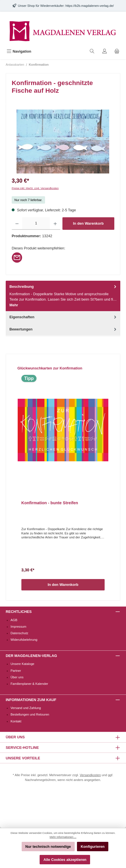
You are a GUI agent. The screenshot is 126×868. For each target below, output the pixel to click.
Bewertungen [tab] (63, 329)
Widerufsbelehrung (24, 640)
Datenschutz (19, 633)
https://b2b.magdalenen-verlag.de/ (90, 6)
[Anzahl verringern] (17, 224)
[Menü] (19, 51)
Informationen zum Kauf (31, 700)
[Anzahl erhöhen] (55, 224)
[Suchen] (92, 51)
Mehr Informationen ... (63, 837)
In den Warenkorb (88, 223)
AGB (14, 620)
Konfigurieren (93, 847)
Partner (16, 671)
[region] (63, 141)
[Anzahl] (36, 224)
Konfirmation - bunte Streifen (50, 503)
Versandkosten (90, 775)
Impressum (18, 627)
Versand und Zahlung (26, 708)
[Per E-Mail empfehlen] (17, 257)
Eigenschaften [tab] (63, 317)
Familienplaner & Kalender (29, 684)
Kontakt (16, 721)
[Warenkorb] (117, 51)
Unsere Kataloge (22, 664)
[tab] (63, 296)
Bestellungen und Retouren (30, 714)
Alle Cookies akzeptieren (65, 860)
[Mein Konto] (105, 51)
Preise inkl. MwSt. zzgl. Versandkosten (35, 188)
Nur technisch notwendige (48, 847)
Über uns (17, 677)
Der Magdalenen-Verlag (31, 656)
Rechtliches (19, 612)
